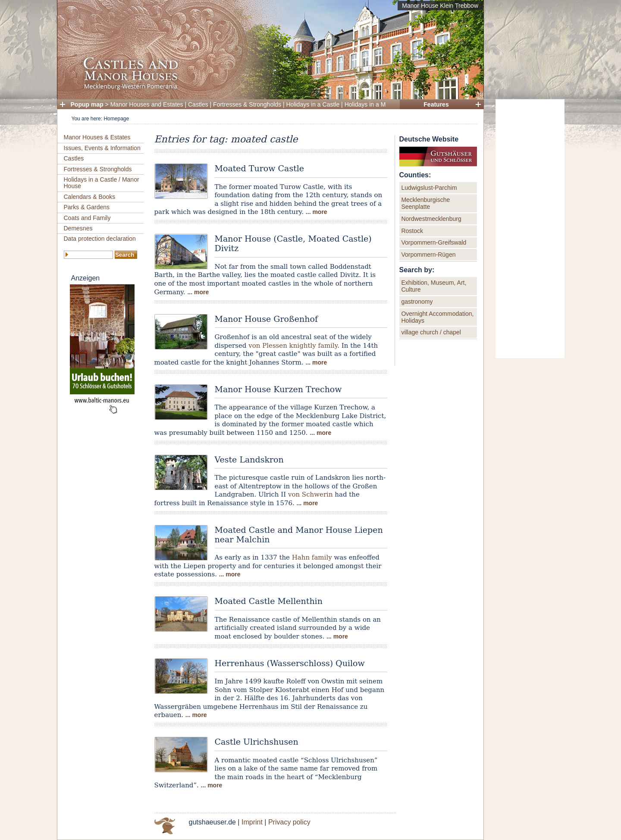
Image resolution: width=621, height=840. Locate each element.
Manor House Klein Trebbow (440, 6)
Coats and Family (87, 218)
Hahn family (312, 557)
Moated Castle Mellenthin (269, 601)
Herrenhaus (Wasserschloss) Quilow (290, 663)
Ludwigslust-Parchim (429, 188)
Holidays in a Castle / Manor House (102, 183)
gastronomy (417, 302)
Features (436, 104)
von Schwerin (310, 494)
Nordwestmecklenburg (431, 219)
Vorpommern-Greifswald (434, 242)
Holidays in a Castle (313, 104)
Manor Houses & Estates (97, 137)
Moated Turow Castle (260, 168)
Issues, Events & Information (102, 148)
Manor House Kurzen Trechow (278, 389)
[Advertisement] (530, 229)
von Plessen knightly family (293, 346)
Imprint (252, 822)
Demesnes (78, 228)
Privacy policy (289, 822)
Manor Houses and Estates (147, 104)
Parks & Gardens (87, 207)
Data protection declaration (100, 239)
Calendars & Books (90, 197)
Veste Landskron (249, 459)
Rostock (412, 231)
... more (317, 212)
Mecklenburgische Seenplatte (425, 203)
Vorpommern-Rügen (428, 255)
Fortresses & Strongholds (247, 104)
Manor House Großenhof (266, 319)
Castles (198, 104)
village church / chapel (431, 332)
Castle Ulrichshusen (257, 742)
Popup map (87, 104)
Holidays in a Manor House (381, 104)
